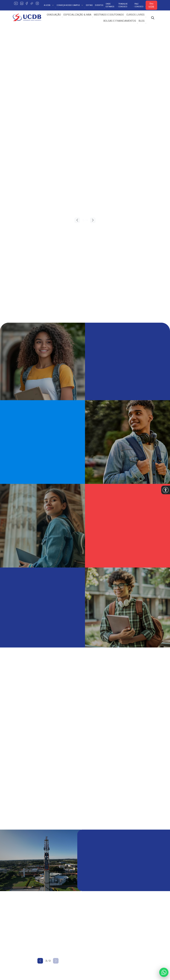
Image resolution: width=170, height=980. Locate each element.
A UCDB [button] (49, 5)
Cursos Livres (135, 15)
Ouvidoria (129, 894)
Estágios (92, 919)
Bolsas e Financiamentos (120, 21)
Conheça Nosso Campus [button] (70, 5)
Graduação (54, 15)
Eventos (99, 5)
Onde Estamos (110, 5)
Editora (91, 913)
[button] (166, 490)
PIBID (127, 919)
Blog (142, 21)
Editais (89, 5)
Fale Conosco (139, 5)
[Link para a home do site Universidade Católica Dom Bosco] (29, 892)
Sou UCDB (151, 5)
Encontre (55, 907)
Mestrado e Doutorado (109, 15)
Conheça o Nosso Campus (64, 900)
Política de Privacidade (62, 894)
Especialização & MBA (77, 15)
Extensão (92, 900)
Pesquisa (92, 894)
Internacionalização (97, 907)
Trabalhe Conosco (123, 5)
